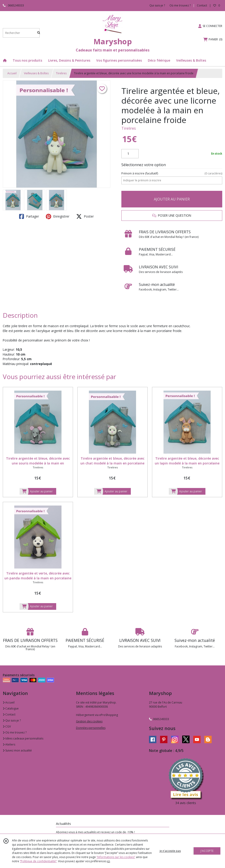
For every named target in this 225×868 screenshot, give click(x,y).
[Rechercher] (39, 33)
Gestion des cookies (89, 721)
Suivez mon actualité (17, 750)
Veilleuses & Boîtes (36, 73)
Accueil (12, 73)
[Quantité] (130, 154)
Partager (29, 216)
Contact (202, 5)
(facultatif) (172, 174)
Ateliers (9, 744)
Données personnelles (91, 728)
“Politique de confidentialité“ (38, 861)
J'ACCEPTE (207, 851)
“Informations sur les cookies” (116, 857)
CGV (7, 726)
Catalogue (11, 708)
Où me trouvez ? (15, 732)
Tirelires (61, 73)
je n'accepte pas (170, 851)
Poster (85, 216)
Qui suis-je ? (12, 720)
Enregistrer (58, 216)
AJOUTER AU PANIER (172, 199)
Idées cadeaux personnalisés (23, 738)
